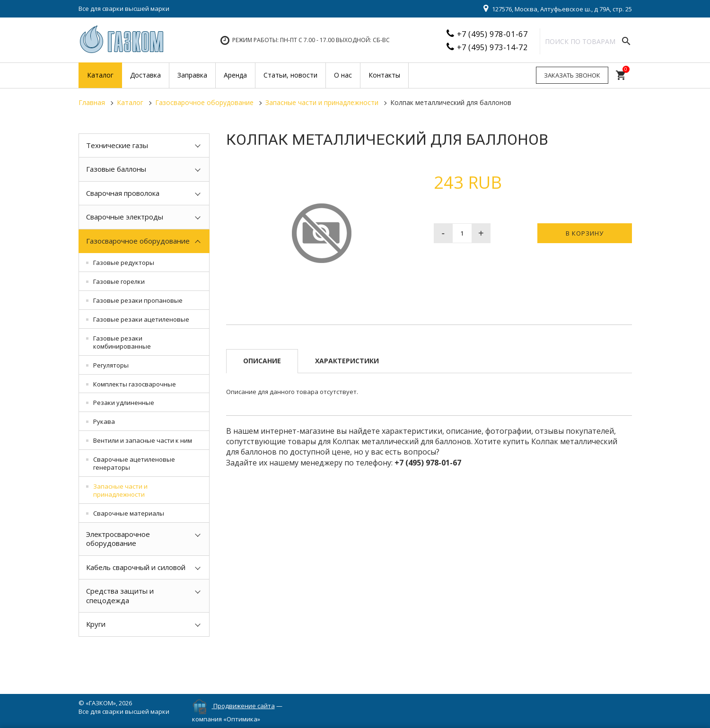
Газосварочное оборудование (138, 241)
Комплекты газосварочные (135, 384)
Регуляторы (111, 365)
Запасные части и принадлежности (120, 490)
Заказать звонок (572, 75)
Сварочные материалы (129, 513)
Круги (96, 624)
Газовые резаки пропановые (138, 300)
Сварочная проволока (123, 193)
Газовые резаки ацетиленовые (141, 319)
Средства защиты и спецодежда (120, 596)
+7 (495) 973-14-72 (492, 47)
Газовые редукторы (124, 263)
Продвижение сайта (244, 706)
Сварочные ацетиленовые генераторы (134, 463)
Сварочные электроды (125, 217)
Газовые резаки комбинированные (122, 342)
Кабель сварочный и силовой (136, 567)
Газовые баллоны (116, 169)
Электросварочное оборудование (118, 539)
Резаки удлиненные (124, 403)
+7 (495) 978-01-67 (492, 34)
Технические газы (117, 145)
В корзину (585, 233)
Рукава (104, 421)
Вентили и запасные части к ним (143, 440)
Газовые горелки (119, 281)
